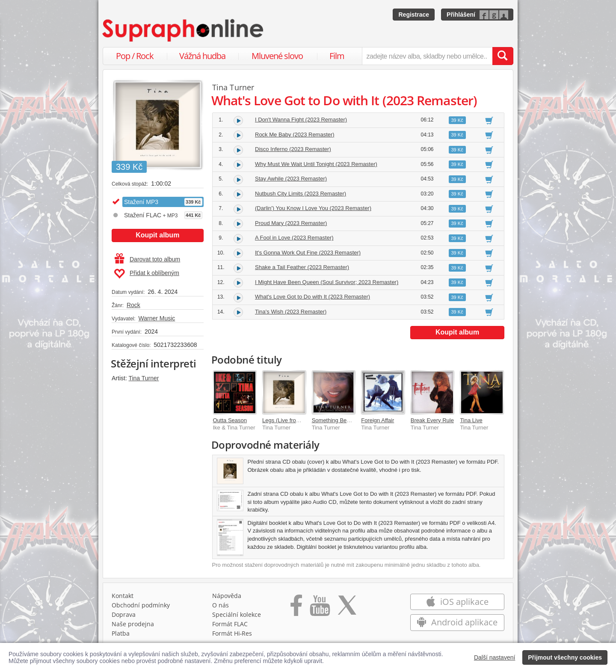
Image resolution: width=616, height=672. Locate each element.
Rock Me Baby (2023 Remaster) (295, 135)
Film (337, 56)
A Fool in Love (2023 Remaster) (294, 238)
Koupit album (157, 235)
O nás (221, 605)
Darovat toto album (147, 259)
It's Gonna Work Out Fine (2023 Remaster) (308, 253)
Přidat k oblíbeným (147, 274)
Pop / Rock (135, 56)
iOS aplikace (457, 602)
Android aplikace (457, 622)
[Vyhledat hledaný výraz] (503, 56)
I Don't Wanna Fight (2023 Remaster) (301, 120)
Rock (133, 305)
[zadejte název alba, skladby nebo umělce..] (427, 56)
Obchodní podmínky (141, 605)
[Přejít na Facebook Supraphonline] (296, 608)
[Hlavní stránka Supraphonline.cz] (184, 30)
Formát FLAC (230, 624)
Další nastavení (495, 657)
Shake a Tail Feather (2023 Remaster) (302, 267)
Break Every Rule (432, 420)
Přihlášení (461, 15)
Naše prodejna (133, 624)
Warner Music (157, 318)
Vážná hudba (202, 56)
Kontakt (123, 596)
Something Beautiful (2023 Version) (356, 420)
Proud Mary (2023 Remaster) (291, 223)
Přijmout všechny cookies (565, 657)
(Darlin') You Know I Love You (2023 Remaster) (313, 208)
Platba (121, 633)
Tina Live (471, 420)
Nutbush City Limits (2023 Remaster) (301, 194)
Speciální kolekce (237, 614)
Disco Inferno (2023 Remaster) (293, 149)
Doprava (124, 614)
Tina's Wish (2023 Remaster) (291, 312)
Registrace (414, 15)
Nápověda (227, 596)
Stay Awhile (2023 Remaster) (291, 179)
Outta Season (230, 420)
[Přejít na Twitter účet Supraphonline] (347, 608)
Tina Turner (144, 378)
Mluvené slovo (277, 56)
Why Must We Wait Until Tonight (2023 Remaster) (316, 164)
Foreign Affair (378, 420)
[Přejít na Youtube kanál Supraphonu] (320, 608)
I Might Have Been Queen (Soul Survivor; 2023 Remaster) (327, 282)
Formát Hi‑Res (232, 633)
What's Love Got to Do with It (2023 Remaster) (312, 297)
